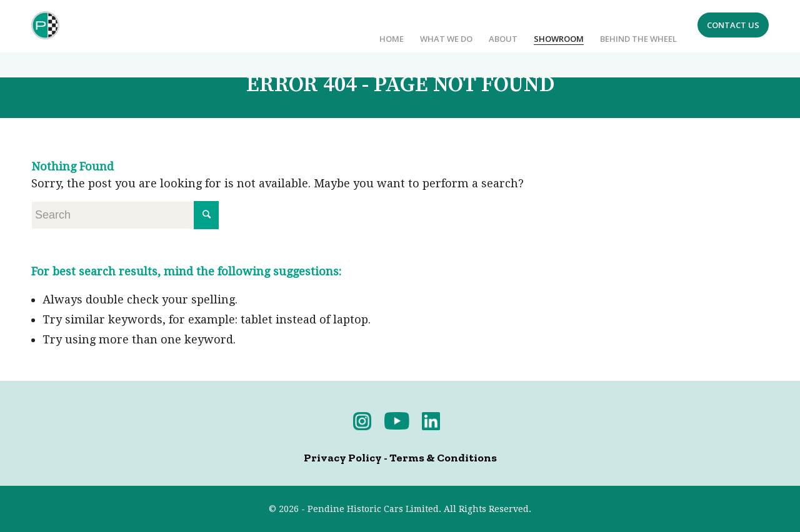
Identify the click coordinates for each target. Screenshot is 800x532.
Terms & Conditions (443, 458)
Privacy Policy (343, 458)
